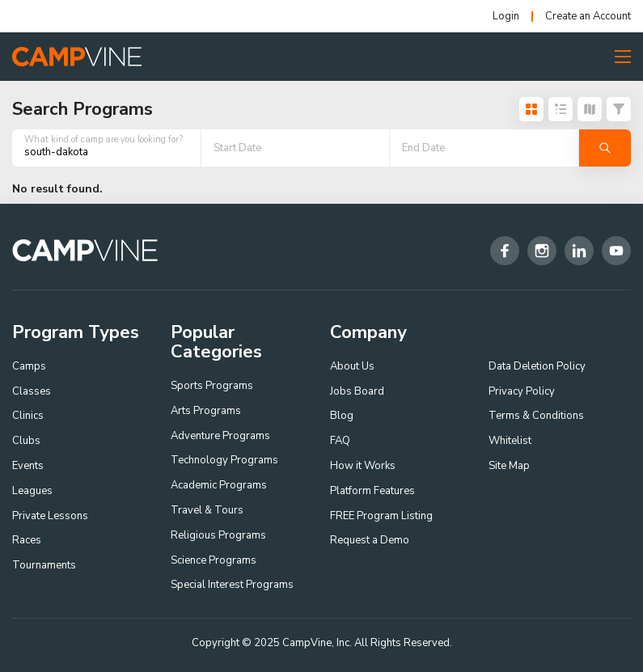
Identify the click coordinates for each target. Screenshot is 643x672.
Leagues (32, 491)
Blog (342, 416)
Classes (32, 391)
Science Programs (214, 560)
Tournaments (44, 565)
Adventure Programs (220, 436)
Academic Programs (219, 485)
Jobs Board (357, 391)
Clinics (28, 416)
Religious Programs (218, 535)
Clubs (26, 441)
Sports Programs (212, 386)
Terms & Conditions (536, 416)
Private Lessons (50, 516)
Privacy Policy (522, 391)
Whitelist (510, 441)
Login (506, 17)
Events (28, 466)
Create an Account (588, 17)
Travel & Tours (207, 510)
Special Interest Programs (232, 585)
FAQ (340, 441)
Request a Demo (370, 540)
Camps (29, 366)
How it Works (363, 466)
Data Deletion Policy (537, 366)
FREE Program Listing (381, 516)
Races (27, 540)
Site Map (509, 466)
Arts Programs (206, 411)
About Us (352, 366)
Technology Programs (224, 460)
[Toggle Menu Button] (623, 57)
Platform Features (372, 491)
